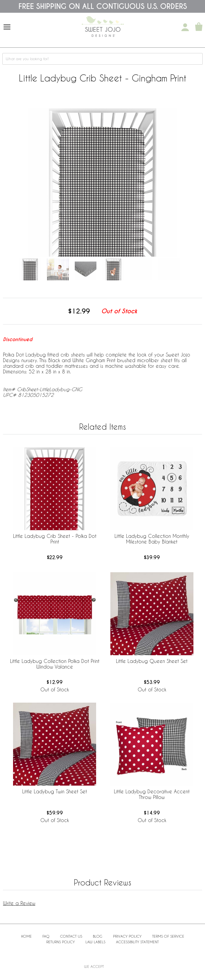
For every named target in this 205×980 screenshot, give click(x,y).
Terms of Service (168, 936)
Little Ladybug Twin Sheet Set (55, 791)
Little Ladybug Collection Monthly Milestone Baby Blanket (152, 539)
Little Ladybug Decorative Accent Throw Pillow (152, 794)
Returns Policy (61, 942)
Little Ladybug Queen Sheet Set (152, 661)
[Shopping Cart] (199, 27)
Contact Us (71, 936)
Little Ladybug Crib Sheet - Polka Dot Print (55, 539)
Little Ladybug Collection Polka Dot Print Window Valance (55, 664)
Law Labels (95, 942)
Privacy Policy (127, 936)
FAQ (46, 936)
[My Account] (185, 27)
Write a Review (19, 903)
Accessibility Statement (137, 942)
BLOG (98, 936)
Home (26, 936)
